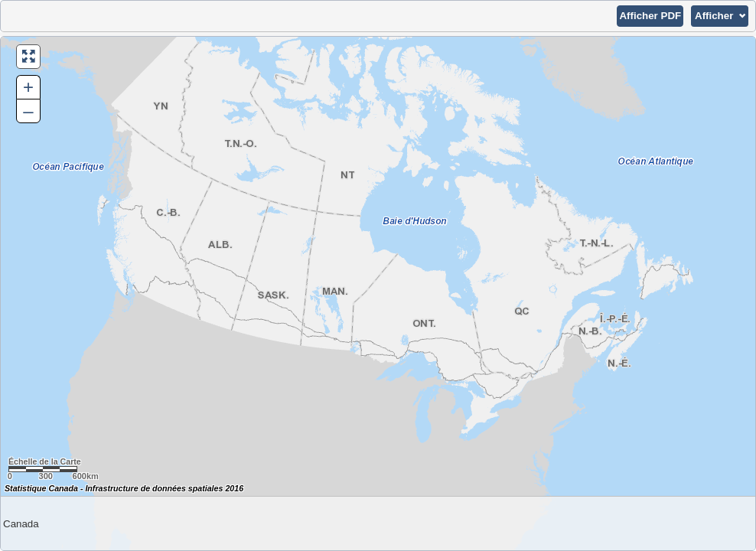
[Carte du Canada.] (378, 293)
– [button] (28, 111)
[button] (650, 16)
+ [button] (28, 87)
